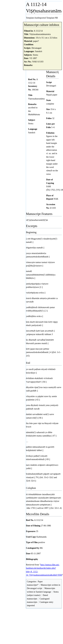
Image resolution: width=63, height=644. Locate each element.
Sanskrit (39, 51)
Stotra (35, 55)
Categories (31, 582)
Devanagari (36, 48)
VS (31, 58)
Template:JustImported (36, 18)
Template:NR (52, 18)
